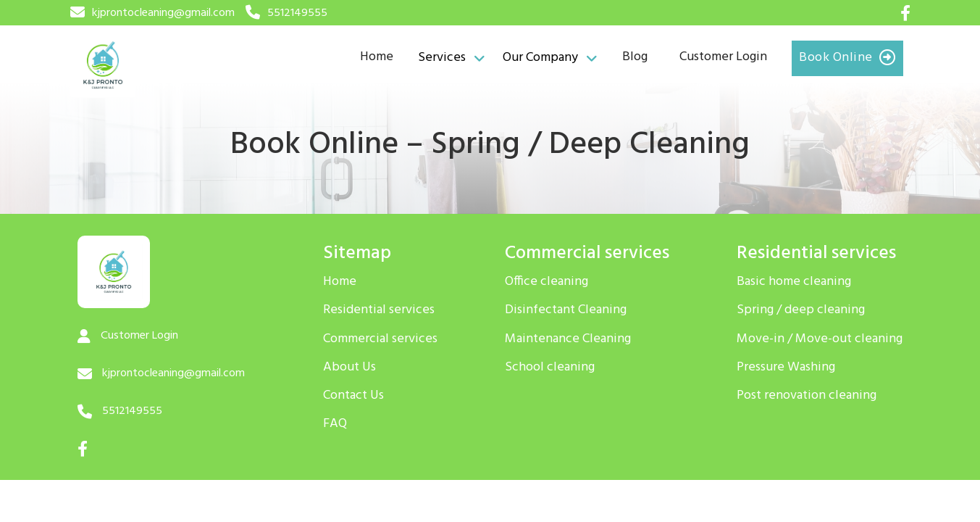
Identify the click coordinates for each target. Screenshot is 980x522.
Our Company (540, 58)
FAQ (335, 424)
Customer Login (723, 57)
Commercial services (380, 339)
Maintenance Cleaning (568, 339)
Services (442, 58)
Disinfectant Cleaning (566, 310)
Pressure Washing (786, 368)
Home (377, 57)
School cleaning (550, 368)
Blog (635, 57)
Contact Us (353, 396)
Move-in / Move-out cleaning (820, 339)
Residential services (379, 310)
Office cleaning (546, 282)
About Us (349, 368)
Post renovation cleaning (807, 396)
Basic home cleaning (794, 282)
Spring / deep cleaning (801, 310)
